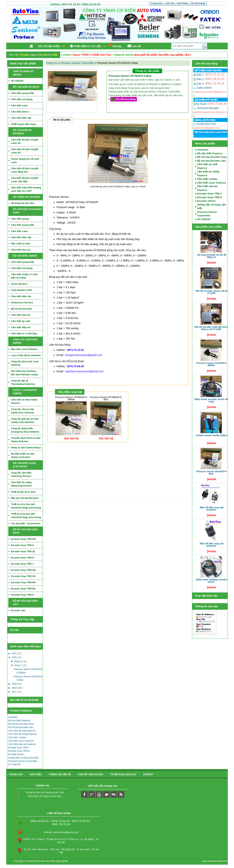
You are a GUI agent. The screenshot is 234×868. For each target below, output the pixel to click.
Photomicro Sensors (22, 303)
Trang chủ (52, 63)
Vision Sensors (19, 284)
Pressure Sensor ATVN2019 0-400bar (212, 364)
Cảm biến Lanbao (17, 737)
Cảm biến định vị (20, 112)
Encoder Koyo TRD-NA (23, 589)
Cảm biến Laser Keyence (21, 741)
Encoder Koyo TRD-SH (23, 576)
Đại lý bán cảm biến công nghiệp (51, 861)
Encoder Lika (18, 610)
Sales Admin (202, 88)
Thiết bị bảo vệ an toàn (23, 492)
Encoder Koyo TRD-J (22, 564)
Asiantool (13, 717)
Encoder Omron (16, 754)
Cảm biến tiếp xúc (21, 327)
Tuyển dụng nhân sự (123, 774)
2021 (14, 653)
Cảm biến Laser (20, 106)
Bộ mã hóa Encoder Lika (21, 727)
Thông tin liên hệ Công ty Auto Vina (45, 792)
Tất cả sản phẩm (49, 46)
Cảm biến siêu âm (21, 315)
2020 (14, 657)
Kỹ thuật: (200, 104)
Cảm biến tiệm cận (21, 118)
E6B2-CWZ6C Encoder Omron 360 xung (212, 400)
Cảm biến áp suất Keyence (22, 731)
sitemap (148, 774)
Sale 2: (199, 79)
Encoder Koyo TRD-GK (23, 570)
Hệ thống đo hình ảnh (23, 203)
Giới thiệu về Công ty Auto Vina (45, 796)
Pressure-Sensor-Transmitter (23, 761)
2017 (14, 692)
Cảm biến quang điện (23, 93)
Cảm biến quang (20, 219)
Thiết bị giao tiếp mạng (23, 124)
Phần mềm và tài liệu (85, 46)
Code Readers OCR (22, 290)
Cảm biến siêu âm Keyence (22, 744)
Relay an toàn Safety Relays (26, 448)
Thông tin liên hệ (60, 774)
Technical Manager (206, 108)
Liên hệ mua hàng (125, 99)
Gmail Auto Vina (204, 124)
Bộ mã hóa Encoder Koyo (21, 724)
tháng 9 (18, 661)
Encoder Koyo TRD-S (22, 545)
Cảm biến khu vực (21, 250)
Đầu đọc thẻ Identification (25, 498)
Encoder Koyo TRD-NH (23, 582)
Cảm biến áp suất (21, 321)
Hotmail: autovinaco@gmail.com (61, 832)
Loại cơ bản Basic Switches (26, 355)
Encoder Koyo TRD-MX (23, 539)
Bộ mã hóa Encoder (22, 309)
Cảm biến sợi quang (22, 99)
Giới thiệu (36, 774)
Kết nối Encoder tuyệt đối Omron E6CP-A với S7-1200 (212, 328)
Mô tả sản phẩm (62, 120)
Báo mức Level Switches (24, 349)
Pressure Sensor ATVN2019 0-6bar (212, 473)
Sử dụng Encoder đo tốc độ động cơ (212, 256)
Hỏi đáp (115, 46)
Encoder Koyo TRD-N (23, 558)
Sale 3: (199, 84)
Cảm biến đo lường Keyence (23, 734)
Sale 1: (199, 75)
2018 (14, 688)
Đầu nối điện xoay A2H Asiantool (212, 545)
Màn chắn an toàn (21, 244)
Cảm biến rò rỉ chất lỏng (24, 334)
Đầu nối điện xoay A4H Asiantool (212, 509)
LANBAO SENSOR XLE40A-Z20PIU (212, 435)
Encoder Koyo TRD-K (23, 595)
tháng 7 (18, 665)
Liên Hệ (134, 46)
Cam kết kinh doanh (90, 774)
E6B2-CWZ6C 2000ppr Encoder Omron (212, 581)
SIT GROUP (17, 81)
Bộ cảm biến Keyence (19, 721)
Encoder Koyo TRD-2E (23, 551)
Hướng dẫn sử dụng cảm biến (23, 758)
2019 (14, 684)
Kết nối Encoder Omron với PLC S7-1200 (212, 292)
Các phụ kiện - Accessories (26, 524)
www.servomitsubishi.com (215, 861)
